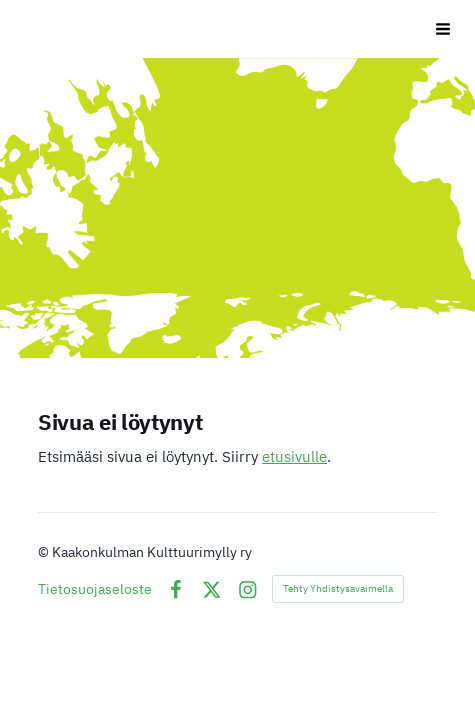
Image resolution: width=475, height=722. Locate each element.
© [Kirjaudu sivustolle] (45, 552)
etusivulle (294, 456)
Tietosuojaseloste (95, 589)
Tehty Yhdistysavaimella (338, 588)
